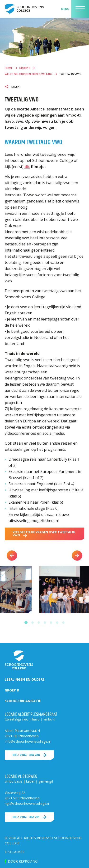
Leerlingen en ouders (25, 679)
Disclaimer (15, 852)
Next (77, 556)
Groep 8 (12, 690)
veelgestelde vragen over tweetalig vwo (44, 533)
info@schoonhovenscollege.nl (28, 741)
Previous (12, 556)
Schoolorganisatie (23, 701)
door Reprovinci (23, 861)
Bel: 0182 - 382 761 (26, 817)
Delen (15, 87)
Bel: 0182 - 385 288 (26, 755)
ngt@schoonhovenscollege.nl (27, 803)
